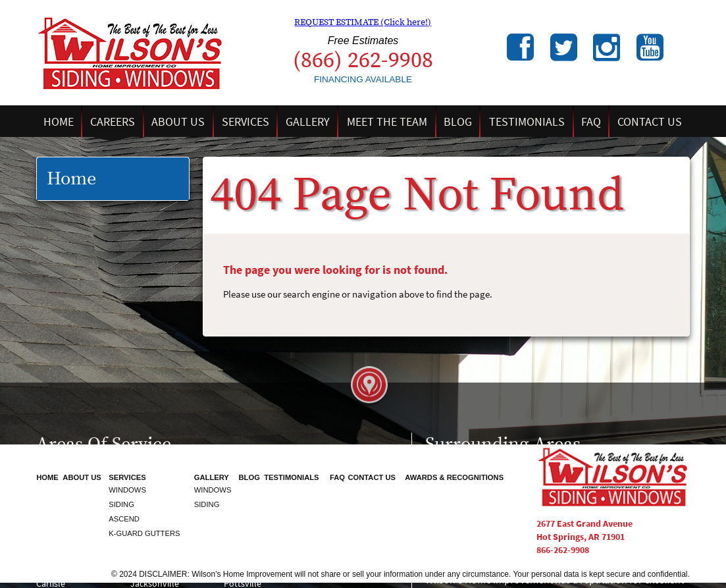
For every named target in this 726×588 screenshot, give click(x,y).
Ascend (124, 519)
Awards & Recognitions (454, 477)
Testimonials (527, 121)
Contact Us (650, 121)
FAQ (591, 121)
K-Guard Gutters (144, 533)
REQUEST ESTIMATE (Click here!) (363, 22)
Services (246, 121)
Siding (121, 504)
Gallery (308, 121)
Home (59, 121)
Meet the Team (387, 121)
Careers (113, 121)
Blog (458, 121)
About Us (178, 121)
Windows (127, 490)
